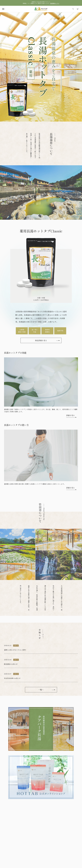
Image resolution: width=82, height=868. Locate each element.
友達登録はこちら (55, 3)
